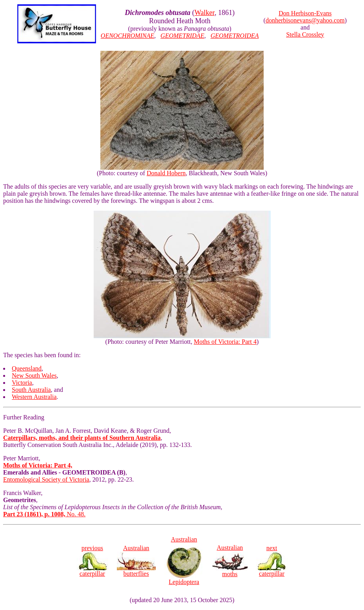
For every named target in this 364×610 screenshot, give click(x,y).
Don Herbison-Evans (305, 13)
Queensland (27, 368)
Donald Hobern (166, 173)
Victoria (22, 383)
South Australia (31, 390)
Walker (204, 13)
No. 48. (44, 514)
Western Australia (34, 397)
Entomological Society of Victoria (46, 479)
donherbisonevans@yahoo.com (305, 20)
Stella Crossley (305, 34)
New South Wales (34, 375)
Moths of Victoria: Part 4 (225, 342)
